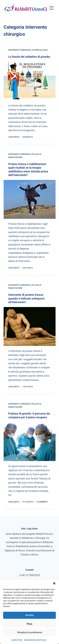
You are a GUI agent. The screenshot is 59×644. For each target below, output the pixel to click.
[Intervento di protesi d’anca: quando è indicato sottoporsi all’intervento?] (30, 326)
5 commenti (42, 502)
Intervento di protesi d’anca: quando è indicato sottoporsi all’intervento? (27, 298)
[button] (54, 583)
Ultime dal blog (40, 50)
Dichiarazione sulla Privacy (35, 640)
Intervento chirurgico (20, 50)
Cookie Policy (17, 640)
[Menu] (52, 8)
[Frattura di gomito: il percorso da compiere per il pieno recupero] (30, 442)
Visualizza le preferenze (30, 632)
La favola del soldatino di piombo (29, 57)
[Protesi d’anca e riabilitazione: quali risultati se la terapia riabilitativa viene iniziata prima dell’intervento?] (30, 199)
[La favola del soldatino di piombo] (30, 81)
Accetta (30, 615)
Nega (29, 624)
